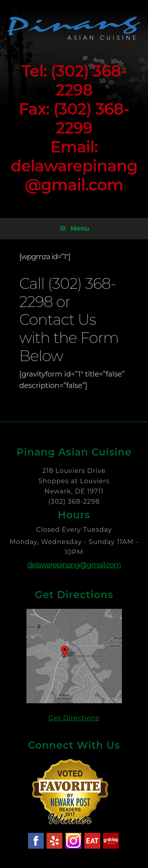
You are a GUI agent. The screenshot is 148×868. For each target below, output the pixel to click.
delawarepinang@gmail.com (74, 565)
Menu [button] (80, 229)
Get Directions (74, 718)
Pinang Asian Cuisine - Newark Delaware (74, 28)
